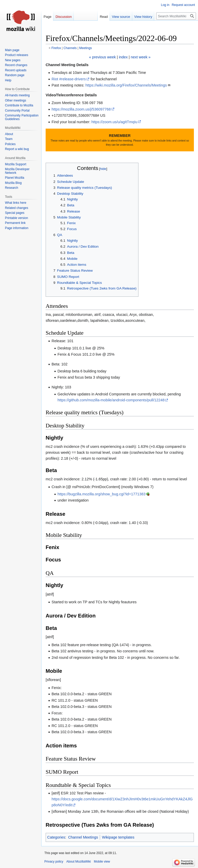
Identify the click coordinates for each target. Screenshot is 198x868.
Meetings (85, 48)
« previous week (102, 57)
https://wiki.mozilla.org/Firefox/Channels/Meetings (126, 85)
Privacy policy (54, 862)
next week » (141, 57)
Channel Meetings (83, 837)
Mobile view (102, 862)
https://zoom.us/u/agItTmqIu (114, 122)
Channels (70, 48)
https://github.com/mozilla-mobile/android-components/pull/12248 (111, 400)
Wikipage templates (118, 837)
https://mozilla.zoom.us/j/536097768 (81, 109)
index (123, 57)
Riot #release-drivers (69, 79)
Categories (56, 837)
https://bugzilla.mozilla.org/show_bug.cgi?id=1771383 (101, 494)
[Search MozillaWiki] (176, 16)
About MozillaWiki (79, 862)
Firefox (56, 48)
